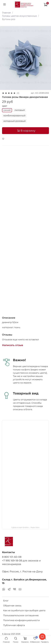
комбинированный (14, 116)
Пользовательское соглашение (21, 615)
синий (7, 110)
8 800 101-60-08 (12, 557)
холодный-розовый (14, 121)
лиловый (20, 110)
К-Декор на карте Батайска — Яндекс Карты (26, 527)
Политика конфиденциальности (21, 620)
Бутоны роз (9, 19)
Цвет (5, 106)
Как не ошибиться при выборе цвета (24, 610)
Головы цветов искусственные (19, 16)
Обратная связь (12, 606)
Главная (6, 13)
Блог (6, 601)
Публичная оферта (14, 625)
